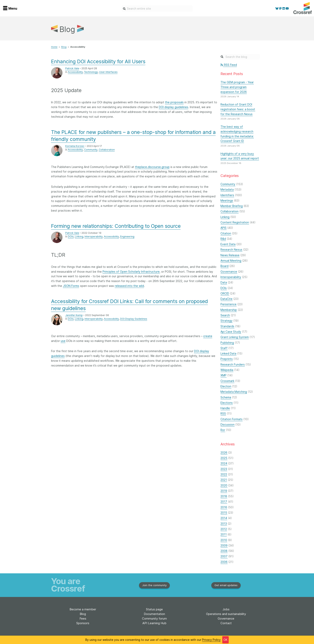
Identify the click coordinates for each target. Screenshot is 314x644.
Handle (225, 408)
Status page (154, 609)
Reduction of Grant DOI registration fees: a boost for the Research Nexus (238, 109)
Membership (229, 310)
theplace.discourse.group (152, 167)
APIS (223, 228)
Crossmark (227, 381)
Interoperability (94, 237)
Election (226, 386)
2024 (224, 463)
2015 (224, 513)
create (208, 336)
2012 (224, 529)
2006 (224, 562)
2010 (224, 540)
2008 (224, 551)
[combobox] (157, 9)
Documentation (154, 614)
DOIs (71, 237)
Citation (226, 233)
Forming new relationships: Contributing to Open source (116, 226)
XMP (223, 375)
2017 (224, 502)
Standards (227, 326)
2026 (224, 453)
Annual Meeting (231, 261)
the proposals (174, 102)
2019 (224, 491)
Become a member (83, 609)
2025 (224, 458)
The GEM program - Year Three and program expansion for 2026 (237, 87)
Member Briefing (232, 206)
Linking (79, 237)
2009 (224, 545)
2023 (224, 469)
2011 (224, 534)
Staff (224, 348)
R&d (223, 239)
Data (224, 282)
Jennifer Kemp (74, 315)
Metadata (227, 189)
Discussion (227, 424)
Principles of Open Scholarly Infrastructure (131, 272)
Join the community (154, 585)
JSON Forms (71, 286)
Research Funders (233, 364)
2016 (224, 507)
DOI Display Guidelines (134, 319)
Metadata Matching (234, 392)
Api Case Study (231, 332)
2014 (224, 518)
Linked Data (228, 353)
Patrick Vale (72, 68)
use (63, 341)
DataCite (226, 299)
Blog (64, 47)
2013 (224, 524)
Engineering (127, 237)
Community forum (154, 618)
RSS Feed (229, 65)
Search (225, 315)
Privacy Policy (211, 640)
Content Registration (235, 222)
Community (91, 150)
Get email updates (226, 585)
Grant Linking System (235, 337)
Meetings (227, 200)
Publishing (227, 343)
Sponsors (83, 623)
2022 (224, 474)
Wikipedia (227, 370)
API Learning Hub (154, 623)
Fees (83, 618)
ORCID (225, 293)
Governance (229, 272)
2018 (224, 496)
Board (224, 266)
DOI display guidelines (174, 107)
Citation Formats (231, 419)
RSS (223, 413)
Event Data (228, 244)
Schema (226, 397)
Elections (227, 403)
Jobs (226, 609)
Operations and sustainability (226, 614)
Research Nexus (231, 250)
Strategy (226, 321)
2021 (224, 480)
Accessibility (75, 72)
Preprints (227, 359)
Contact (226, 623)
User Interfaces (108, 72)
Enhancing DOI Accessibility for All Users (98, 61)
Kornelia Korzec (75, 146)
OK (225, 640)
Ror (223, 430)
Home (54, 47)
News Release (230, 255)
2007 (224, 556)
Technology (91, 72)
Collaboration (107, 150)
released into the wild (129, 286)
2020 (224, 485)
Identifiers (227, 195)
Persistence (228, 304)
